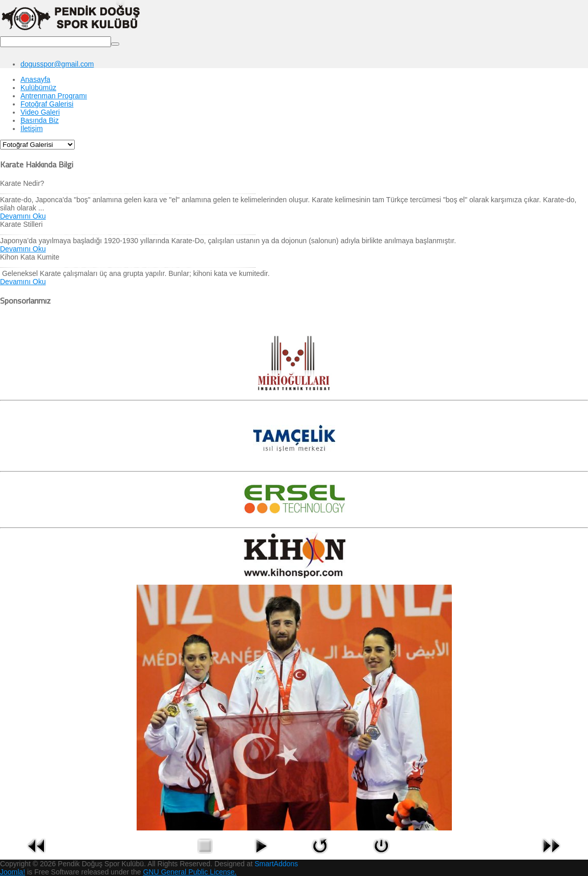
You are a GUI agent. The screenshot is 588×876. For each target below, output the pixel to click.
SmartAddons (277, 864)
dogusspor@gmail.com (57, 64)
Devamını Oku (23, 216)
